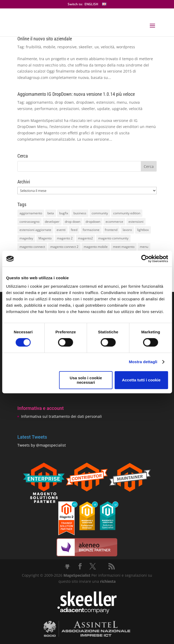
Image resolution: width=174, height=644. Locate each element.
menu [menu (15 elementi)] (144, 247)
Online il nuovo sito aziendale (45, 39)
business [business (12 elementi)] (80, 213)
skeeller (86, 47)
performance (46, 109)
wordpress (126, 47)
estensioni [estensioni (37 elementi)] (136, 222)
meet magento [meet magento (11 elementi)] (124, 247)
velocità (108, 47)
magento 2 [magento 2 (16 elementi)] (65, 238)
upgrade (119, 109)
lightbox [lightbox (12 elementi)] (143, 230)
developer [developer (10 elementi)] (52, 222)
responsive (67, 47)
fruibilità (33, 47)
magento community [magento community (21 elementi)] (113, 238)
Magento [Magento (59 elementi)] (45, 238)
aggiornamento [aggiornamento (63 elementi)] (31, 213)
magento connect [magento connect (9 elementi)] (32, 247)
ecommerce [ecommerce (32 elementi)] (114, 222)
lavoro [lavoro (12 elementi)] (127, 230)
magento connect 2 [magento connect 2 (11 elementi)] (64, 247)
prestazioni (69, 109)
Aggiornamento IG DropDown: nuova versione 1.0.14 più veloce (76, 94)
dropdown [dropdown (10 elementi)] (93, 222)
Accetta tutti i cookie (141, 380)
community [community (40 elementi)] (100, 213)
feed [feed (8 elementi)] (74, 230)
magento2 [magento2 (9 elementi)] (85, 238)
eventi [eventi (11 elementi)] (61, 230)
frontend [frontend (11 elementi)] (111, 230)
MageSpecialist (77, 575)
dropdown (85, 102)
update (103, 109)
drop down (64, 102)
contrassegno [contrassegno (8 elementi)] (29, 222)
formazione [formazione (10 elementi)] (91, 230)
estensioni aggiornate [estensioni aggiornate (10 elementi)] (35, 230)
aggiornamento (39, 102)
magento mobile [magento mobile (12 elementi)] (96, 247)
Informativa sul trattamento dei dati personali (61, 416)
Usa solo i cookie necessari (86, 380)
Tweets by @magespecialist (42, 445)
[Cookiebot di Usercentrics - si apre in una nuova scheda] (145, 259)
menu (122, 102)
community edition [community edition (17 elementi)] (127, 213)
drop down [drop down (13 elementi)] (73, 222)
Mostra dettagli (143, 362)
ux (97, 47)
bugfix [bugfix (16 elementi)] (64, 213)
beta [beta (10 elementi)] (51, 213)
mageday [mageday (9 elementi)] (26, 238)
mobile (49, 47)
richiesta (107, 581)
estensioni (105, 102)
